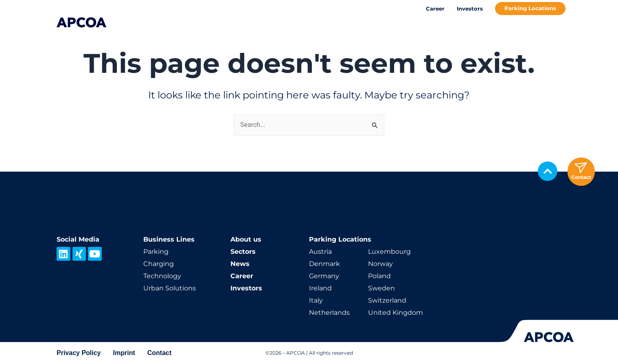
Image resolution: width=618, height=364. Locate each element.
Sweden (381, 288)
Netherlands (329, 313)
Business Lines (169, 239)
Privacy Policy (79, 353)
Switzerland (387, 300)
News (240, 264)
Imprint (124, 353)
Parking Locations (530, 8)
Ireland (320, 288)
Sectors (243, 252)
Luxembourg (389, 252)
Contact (160, 353)
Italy (316, 300)
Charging (159, 264)
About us (246, 239)
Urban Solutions (170, 288)
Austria (320, 252)
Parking (156, 252)
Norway (380, 264)
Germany (324, 276)
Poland (379, 276)
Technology (162, 276)
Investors (470, 9)
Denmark (324, 264)
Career (435, 9)
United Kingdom (396, 313)
